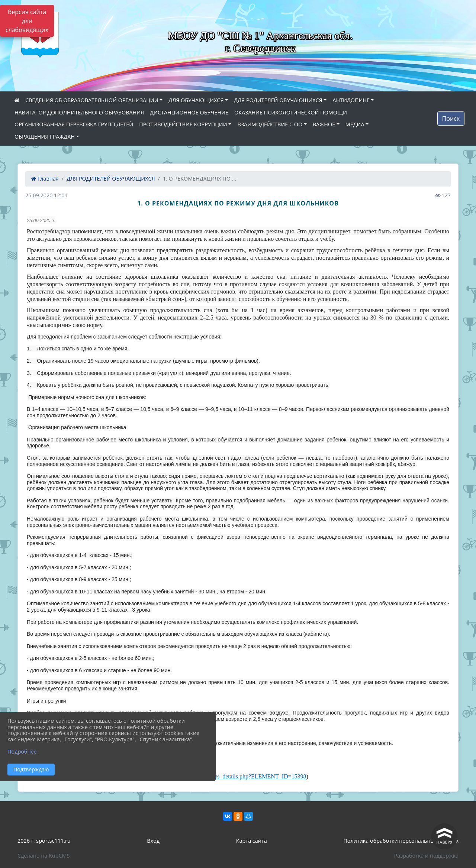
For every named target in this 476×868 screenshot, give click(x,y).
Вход (153, 841)
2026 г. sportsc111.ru (44, 841)
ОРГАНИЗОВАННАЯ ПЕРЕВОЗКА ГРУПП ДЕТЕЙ (74, 124)
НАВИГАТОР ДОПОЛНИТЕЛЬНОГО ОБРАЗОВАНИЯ (79, 112)
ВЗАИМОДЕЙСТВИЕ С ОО (270, 124)
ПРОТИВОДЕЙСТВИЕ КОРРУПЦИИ (183, 124)
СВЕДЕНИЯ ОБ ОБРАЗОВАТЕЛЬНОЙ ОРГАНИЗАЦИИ (92, 100)
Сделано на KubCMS (44, 856)
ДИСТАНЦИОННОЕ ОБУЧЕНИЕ (189, 112)
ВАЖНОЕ (324, 124)
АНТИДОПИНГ (351, 100)
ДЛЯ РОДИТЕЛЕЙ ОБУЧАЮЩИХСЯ (278, 100)
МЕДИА (355, 124)
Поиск (451, 119)
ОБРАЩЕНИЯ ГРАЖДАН (45, 137)
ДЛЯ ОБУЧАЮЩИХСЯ (196, 100)
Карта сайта (252, 841)
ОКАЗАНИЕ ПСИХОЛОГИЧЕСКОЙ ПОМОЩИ (291, 112)
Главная (45, 179)
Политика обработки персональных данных (401, 841)
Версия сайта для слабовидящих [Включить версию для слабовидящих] (27, 21)
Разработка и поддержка (426, 856)
